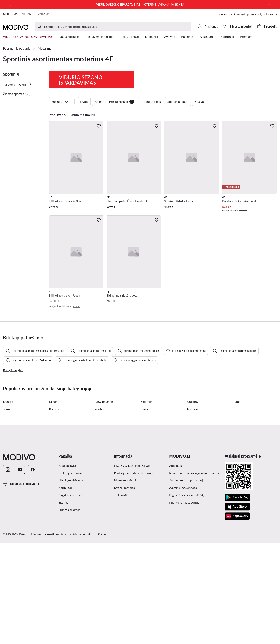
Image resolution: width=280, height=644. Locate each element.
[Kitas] (269, 5)
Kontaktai (65, 589)
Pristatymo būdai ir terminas (133, 574)
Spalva (199, 102)
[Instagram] (8, 571)
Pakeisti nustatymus (57, 636)
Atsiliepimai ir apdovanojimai (189, 582)
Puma (236, 503)
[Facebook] (33, 571)
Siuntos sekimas (69, 611)
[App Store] (237, 608)
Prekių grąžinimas (70, 574)
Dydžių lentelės (124, 589)
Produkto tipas (151, 102)
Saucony (192, 503)
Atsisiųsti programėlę (248, 14)
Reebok (54, 510)
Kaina (99, 102)
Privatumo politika (83, 636)
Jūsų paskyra (67, 567)
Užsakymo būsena (71, 582)
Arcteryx (193, 510)
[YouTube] (20, 571)
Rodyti (77, 306)
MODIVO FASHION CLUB (132, 567)
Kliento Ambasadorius (184, 604)
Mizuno (54, 503)
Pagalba (272, 14)
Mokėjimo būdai (125, 582)
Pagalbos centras (70, 596)
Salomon (147, 503)
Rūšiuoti (60, 102)
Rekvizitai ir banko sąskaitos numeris (194, 574)
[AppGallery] (237, 618)
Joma (7, 510)
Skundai (64, 604)
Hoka (144, 510)
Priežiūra (103, 636)
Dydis (84, 102)
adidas (99, 510)
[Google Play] (237, 599)
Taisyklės (36, 636)
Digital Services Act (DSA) (187, 596)
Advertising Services (183, 589)
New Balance (104, 503)
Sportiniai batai (178, 102)
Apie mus (175, 567)
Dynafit (8, 503)
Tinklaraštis (222, 14)
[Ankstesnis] (11, 5)
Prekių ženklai (122, 102)
